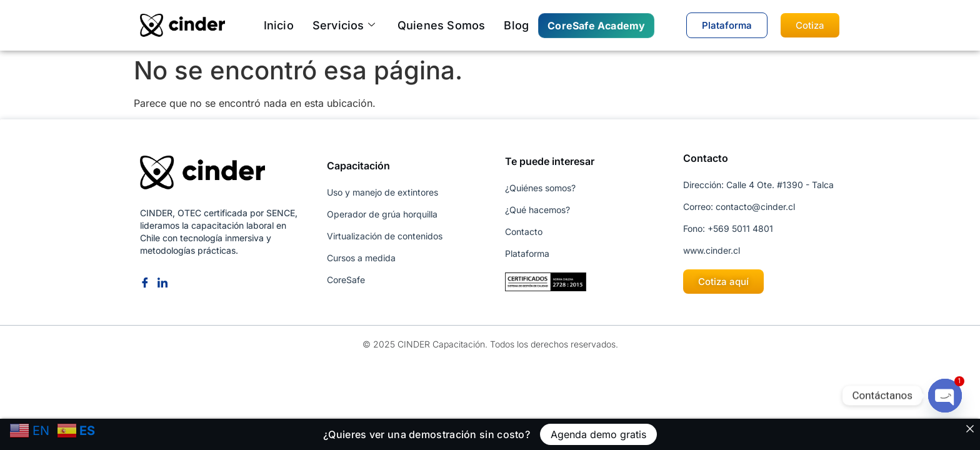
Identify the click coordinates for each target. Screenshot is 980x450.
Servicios (344, 25)
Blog (516, 25)
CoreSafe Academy (596, 26)
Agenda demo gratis (598, 434)
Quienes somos (442, 25)
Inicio (279, 25)
